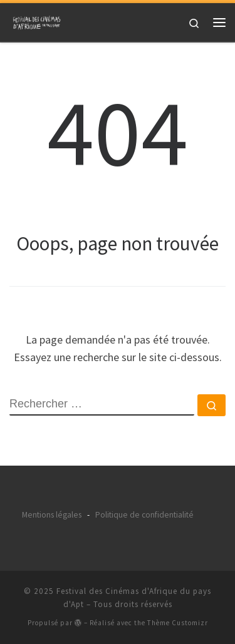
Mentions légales (52, 515)
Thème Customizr (178, 623)
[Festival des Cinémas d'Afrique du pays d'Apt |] (38, 21)
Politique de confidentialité (144, 515)
